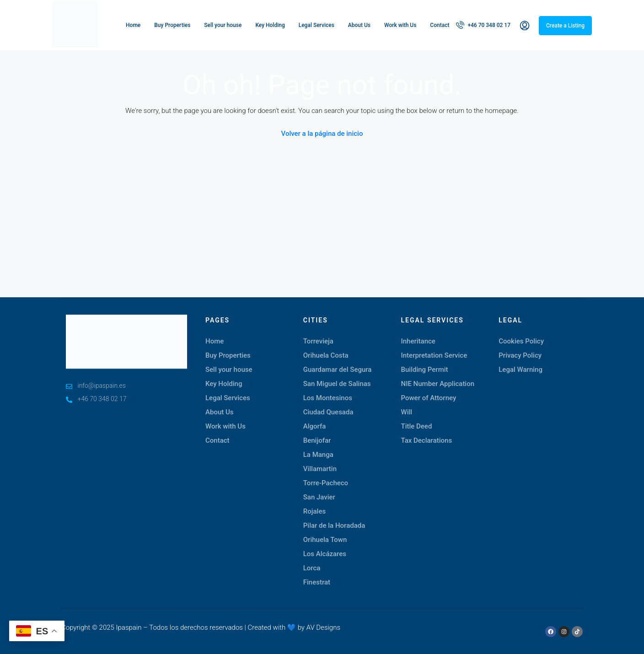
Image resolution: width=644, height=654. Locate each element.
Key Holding (270, 25)
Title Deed (417, 426)
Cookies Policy (521, 341)
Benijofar (317, 440)
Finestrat (317, 582)
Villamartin (320, 469)
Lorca (312, 568)
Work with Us (400, 25)
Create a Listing (565, 26)
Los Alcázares (325, 554)
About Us (359, 25)
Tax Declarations (427, 440)
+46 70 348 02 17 (483, 25)
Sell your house (223, 25)
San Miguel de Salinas (337, 384)
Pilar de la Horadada (334, 525)
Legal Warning (521, 370)
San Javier (319, 497)
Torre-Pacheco (326, 483)
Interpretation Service (434, 355)
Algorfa (315, 426)
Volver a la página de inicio (322, 134)
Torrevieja (318, 341)
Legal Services (317, 25)
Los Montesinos (328, 398)
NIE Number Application (438, 384)
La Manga (318, 455)
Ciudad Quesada (328, 412)
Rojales (314, 511)
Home (133, 25)
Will (407, 412)
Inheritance (418, 341)
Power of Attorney (429, 398)
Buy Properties (172, 25)
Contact (440, 25)
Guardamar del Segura (338, 370)
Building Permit (425, 370)
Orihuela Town (325, 540)
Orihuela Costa (326, 355)
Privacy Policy (520, 355)
